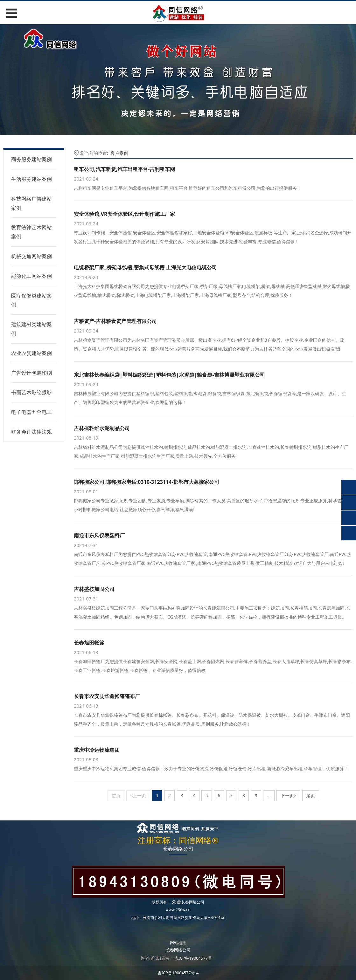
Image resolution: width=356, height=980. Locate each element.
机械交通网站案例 (31, 256)
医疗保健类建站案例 (31, 300)
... (269, 795)
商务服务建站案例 (31, 159)
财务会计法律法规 (31, 432)
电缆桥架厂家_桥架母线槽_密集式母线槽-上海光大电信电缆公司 (145, 267)
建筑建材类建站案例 (31, 329)
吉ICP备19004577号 (193, 958)
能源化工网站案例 (31, 276)
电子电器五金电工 (31, 412)
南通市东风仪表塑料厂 (99, 535)
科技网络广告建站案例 (31, 203)
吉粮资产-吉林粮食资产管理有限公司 (115, 321)
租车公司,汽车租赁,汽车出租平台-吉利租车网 (124, 169)
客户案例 (119, 153)
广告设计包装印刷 (31, 373)
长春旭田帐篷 (89, 643)
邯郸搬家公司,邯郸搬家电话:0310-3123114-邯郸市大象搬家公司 (147, 482)
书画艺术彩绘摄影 (31, 392)
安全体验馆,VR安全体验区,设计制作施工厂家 (124, 214)
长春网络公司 (193, 902)
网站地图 (178, 942)
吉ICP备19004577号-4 (178, 973)
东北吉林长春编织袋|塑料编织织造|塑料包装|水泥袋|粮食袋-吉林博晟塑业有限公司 (169, 375)
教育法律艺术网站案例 (31, 232)
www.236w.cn (178, 910)
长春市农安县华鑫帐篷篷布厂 (107, 696)
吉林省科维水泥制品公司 (102, 428)
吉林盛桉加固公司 (94, 589)
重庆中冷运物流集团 (97, 750)
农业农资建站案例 (31, 353)
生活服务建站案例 (31, 179)
